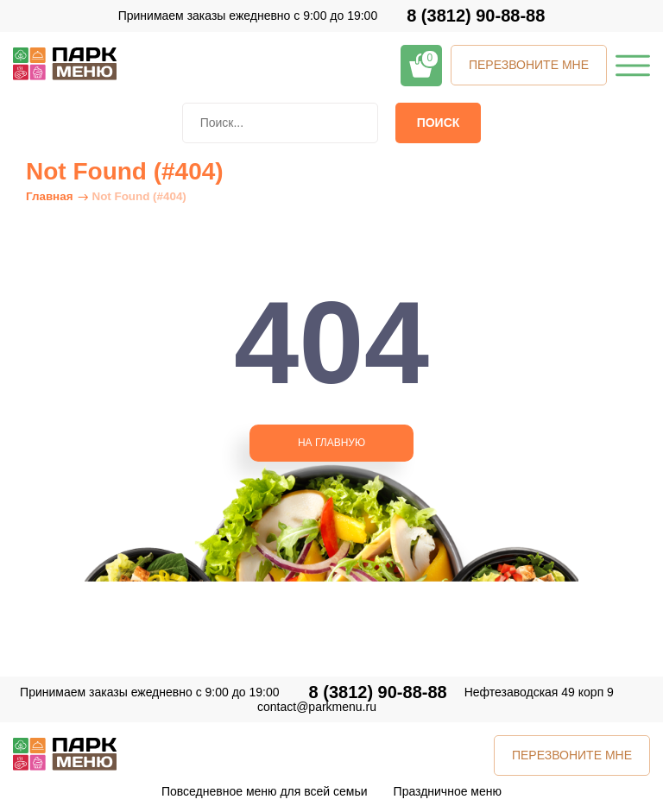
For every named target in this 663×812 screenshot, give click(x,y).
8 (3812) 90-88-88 (476, 16)
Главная (49, 196)
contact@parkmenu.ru (317, 707)
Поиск (439, 123)
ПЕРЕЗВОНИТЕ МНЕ (529, 65)
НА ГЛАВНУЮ (331, 443)
